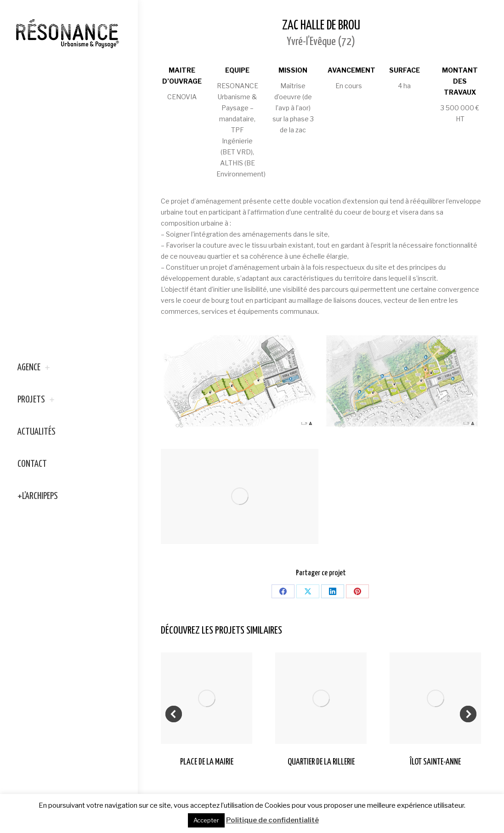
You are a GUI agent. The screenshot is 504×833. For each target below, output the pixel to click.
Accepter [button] (206, 820)
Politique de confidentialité (272, 820)
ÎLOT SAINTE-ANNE (435, 762)
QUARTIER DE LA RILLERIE (321, 762)
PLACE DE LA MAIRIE (207, 762)
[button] (174, 714)
